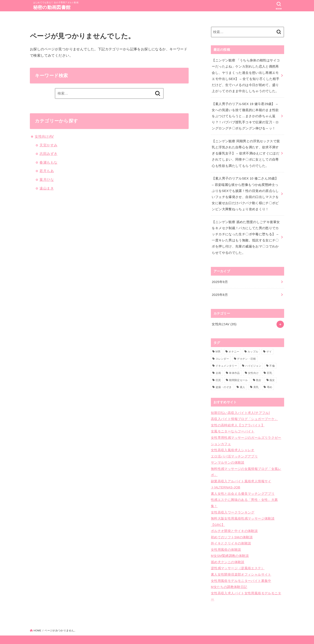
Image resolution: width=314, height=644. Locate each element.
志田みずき (48, 154)
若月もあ (47, 171)
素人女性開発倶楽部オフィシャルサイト (241, 564)
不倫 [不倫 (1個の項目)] (272, 361)
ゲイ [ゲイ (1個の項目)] (269, 347)
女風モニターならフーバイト (233, 425)
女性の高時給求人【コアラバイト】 (238, 419)
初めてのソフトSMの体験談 (232, 527)
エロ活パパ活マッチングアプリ (234, 449)
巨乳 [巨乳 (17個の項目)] (270, 368)
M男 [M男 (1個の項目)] (218, 347)
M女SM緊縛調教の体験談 (230, 546)
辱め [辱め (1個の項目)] (270, 382)
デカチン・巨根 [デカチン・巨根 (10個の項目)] (246, 354)
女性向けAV (44, 136)
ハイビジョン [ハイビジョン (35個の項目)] (253, 361)
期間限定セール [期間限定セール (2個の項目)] (238, 375)
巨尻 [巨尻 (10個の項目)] (218, 375)
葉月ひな (47, 180)
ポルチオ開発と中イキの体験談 (234, 522)
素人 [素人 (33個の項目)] (243, 382)
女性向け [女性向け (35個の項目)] (253, 368)
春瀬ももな (48, 162)
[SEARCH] (279, 6)
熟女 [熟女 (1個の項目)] (259, 375)
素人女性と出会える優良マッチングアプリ (243, 486)
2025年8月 (220, 290)
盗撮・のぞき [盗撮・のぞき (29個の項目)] (224, 382)
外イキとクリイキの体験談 (231, 534)
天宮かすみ (48, 145)
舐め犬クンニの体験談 (228, 552)
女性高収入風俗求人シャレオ (233, 444)
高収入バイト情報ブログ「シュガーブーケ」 (244, 414)
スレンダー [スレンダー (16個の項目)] (222, 354)
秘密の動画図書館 (53, 7)
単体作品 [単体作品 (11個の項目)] (234, 368)
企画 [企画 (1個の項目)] (218, 368)
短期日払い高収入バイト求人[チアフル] (240, 407)
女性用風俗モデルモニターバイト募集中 (241, 569)
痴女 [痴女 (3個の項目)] (272, 375)
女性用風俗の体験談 (226, 539)
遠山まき (47, 188)
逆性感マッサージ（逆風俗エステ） (238, 558)
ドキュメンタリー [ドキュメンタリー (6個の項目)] (226, 361)
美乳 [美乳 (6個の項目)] (256, 382)
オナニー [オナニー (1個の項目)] (234, 347)
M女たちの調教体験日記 (229, 576)
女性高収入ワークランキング (233, 503)
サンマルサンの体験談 (228, 456)
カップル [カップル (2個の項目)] (253, 347)
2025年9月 (220, 277)
